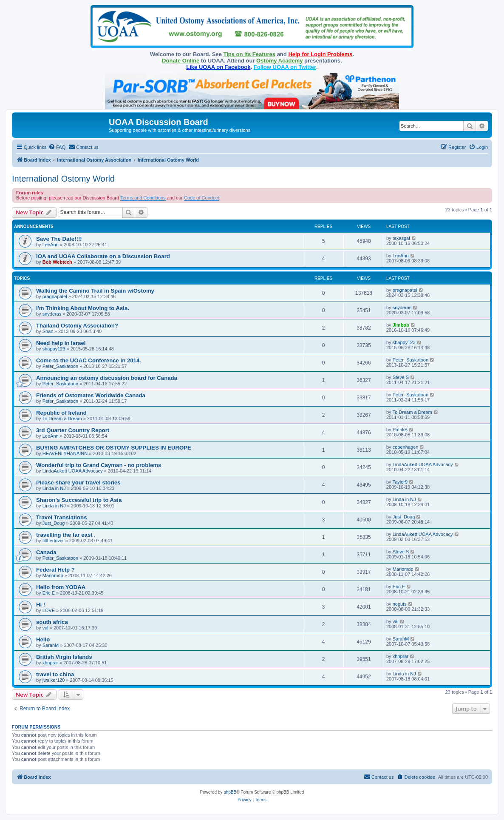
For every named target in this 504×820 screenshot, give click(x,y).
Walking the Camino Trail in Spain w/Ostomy (95, 291)
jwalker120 (54, 680)
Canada (46, 552)
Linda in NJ (54, 488)
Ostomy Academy (279, 61)
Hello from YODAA (61, 587)
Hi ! (41, 605)
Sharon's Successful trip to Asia (79, 500)
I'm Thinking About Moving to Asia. (83, 308)
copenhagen (406, 447)
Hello (43, 639)
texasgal (401, 238)
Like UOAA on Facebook (218, 67)
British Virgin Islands (64, 657)
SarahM (51, 645)
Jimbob (401, 325)
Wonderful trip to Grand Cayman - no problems (99, 465)
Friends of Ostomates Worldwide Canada (91, 395)
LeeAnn (51, 245)
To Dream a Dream (62, 419)
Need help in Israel (61, 343)
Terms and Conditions (143, 198)
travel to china (55, 674)
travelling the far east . (66, 535)
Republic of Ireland (61, 413)
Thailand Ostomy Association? (77, 326)
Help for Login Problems (320, 54)
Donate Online (181, 61)
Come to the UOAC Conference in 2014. (89, 360)
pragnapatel (55, 296)
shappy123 (54, 349)
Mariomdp (53, 575)
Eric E (49, 593)
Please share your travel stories (78, 483)
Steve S (401, 377)
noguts (400, 604)
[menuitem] (57, 147)
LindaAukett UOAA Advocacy (73, 471)
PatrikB (400, 430)
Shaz (48, 331)
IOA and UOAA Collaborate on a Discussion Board (103, 256)
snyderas (52, 314)
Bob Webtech (57, 262)
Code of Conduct (202, 198)
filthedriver (53, 541)
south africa (52, 622)
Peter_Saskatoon (60, 366)
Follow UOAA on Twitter (285, 67)
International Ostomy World (63, 179)
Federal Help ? (55, 570)
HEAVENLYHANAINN (65, 453)
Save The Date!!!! (59, 239)
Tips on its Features (249, 54)
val (45, 628)
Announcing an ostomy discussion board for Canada (107, 378)
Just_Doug (54, 523)
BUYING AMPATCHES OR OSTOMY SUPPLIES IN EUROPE (114, 448)
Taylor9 (400, 482)
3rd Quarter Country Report (73, 430)
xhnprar (50, 663)
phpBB (230, 792)
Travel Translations (61, 517)
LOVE (49, 610)
